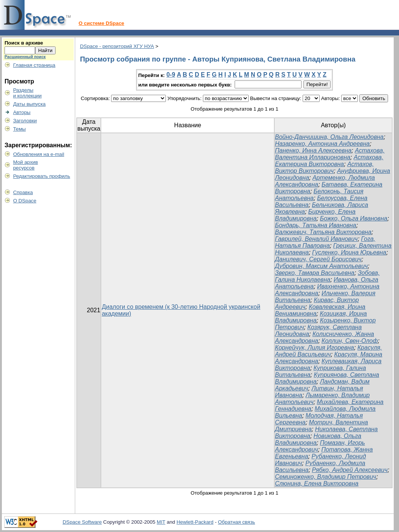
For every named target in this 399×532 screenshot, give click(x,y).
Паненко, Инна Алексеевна (313, 150)
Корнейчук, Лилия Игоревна (315, 348)
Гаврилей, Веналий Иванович (316, 239)
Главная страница (34, 65)
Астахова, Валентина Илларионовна (330, 154)
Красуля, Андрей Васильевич (329, 351)
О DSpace (25, 201)
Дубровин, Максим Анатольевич (322, 266)
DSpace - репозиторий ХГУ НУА (117, 46)
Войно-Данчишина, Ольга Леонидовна (329, 137)
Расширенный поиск (25, 57)
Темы (20, 129)
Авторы (22, 112)
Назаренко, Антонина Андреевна (322, 144)
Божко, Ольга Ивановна (354, 218)
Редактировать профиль (42, 176)
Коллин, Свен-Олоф (350, 341)
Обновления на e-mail (39, 154)
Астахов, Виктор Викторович (324, 167)
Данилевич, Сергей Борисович (318, 259)
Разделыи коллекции (28, 93)
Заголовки (25, 121)
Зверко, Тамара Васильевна (315, 273)
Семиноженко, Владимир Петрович (326, 477)
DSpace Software (82, 522)
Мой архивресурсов (26, 165)
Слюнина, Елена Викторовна (317, 483)
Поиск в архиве (24, 43)
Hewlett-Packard (195, 522)
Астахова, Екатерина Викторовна (329, 161)
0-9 (171, 75)
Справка (23, 192)
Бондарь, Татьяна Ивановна (316, 225)
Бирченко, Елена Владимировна (315, 215)
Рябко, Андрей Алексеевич (350, 470)
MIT (161, 522)
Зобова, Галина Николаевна (327, 276)
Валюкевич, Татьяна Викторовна (323, 232)
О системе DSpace (101, 23)
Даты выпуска (29, 104)
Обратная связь (237, 522)
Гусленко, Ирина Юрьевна (349, 252)
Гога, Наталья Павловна (325, 242)
